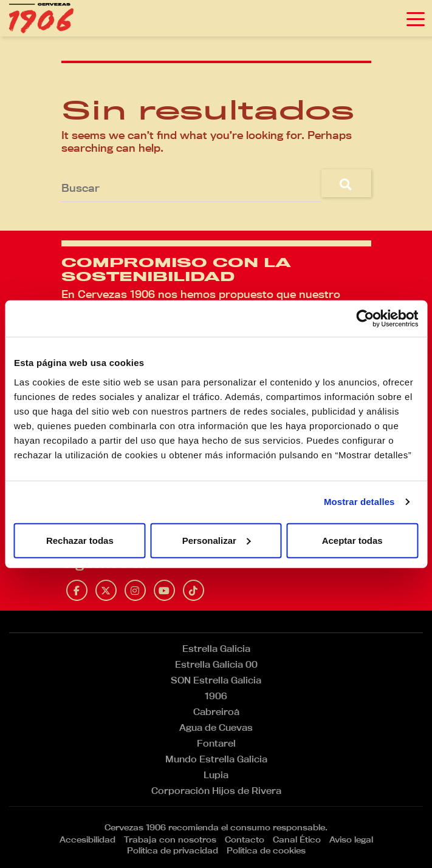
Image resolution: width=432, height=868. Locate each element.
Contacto (245, 839)
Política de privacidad (173, 850)
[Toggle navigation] (416, 18)
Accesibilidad (87, 839)
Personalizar (217, 540)
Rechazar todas (80, 540)
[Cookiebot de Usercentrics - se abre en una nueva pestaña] (365, 319)
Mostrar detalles (359, 502)
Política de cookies (266, 850)
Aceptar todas (352, 540)
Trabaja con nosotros (170, 839)
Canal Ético (297, 839)
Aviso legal (351, 839)
